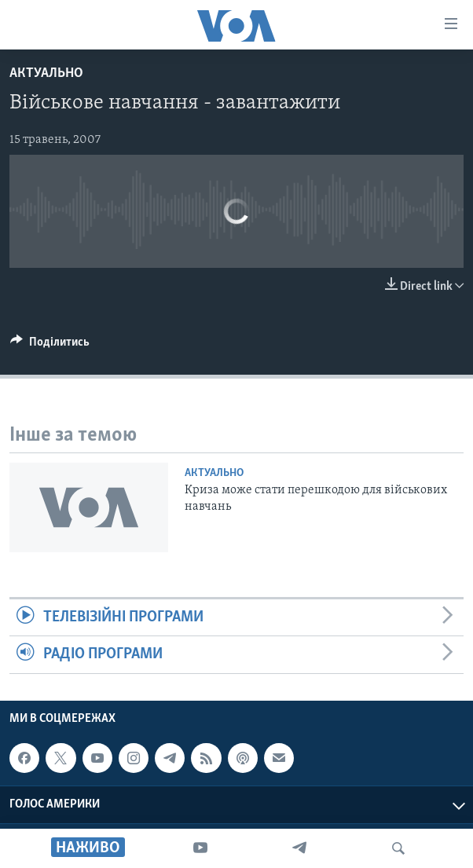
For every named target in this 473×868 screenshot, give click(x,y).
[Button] (50, 346)
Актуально (46, 73)
